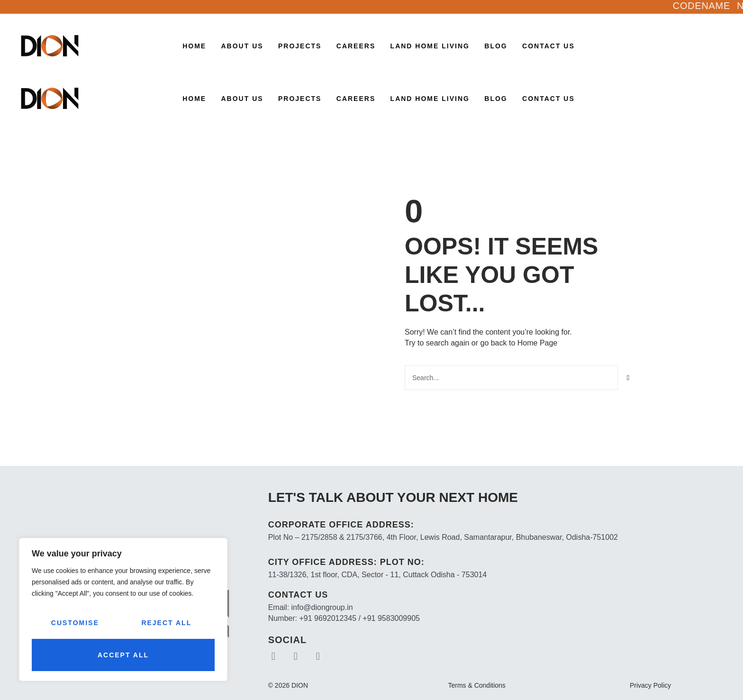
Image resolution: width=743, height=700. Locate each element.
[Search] (629, 378)
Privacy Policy (650, 685)
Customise (75, 623)
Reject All (166, 623)
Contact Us (548, 46)
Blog (496, 46)
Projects (300, 46)
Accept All (123, 655)
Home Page (538, 343)
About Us (242, 46)
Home (194, 46)
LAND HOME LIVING (430, 46)
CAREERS (356, 46)
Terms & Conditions (476, 685)
